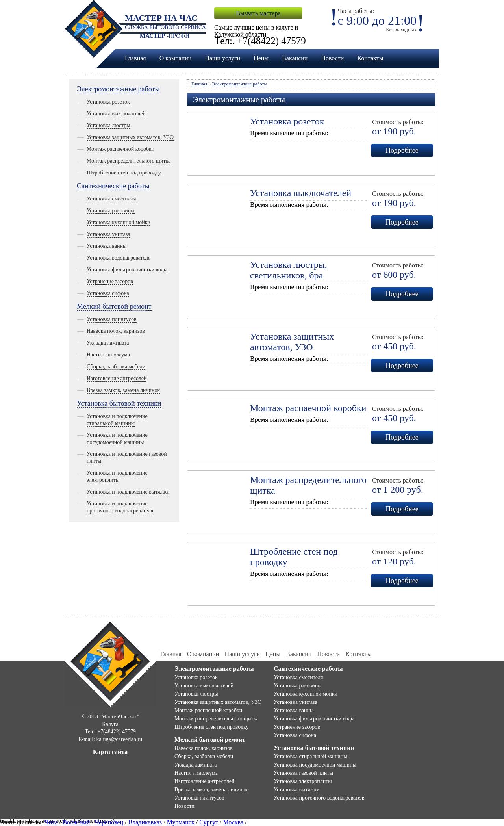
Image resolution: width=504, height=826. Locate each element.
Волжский (76, 822)
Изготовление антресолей (117, 378)
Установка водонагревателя (119, 258)
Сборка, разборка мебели (116, 367)
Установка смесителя (111, 199)
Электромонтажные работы (118, 89)
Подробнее (402, 150)
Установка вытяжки (297, 790)
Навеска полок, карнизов (116, 331)
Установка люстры (108, 125)
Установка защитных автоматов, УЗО (130, 137)
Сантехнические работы (113, 186)
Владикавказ (145, 822)
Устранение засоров (110, 281)
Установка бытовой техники (119, 403)
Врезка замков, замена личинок (123, 390)
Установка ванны (107, 246)
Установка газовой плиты (303, 773)
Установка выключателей (116, 114)
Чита (51, 822)
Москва (233, 822)
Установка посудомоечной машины (315, 765)
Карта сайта (110, 752)
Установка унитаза (108, 234)
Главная (135, 58)
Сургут (209, 822)
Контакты (370, 58)
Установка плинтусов (112, 319)
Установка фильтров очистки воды (127, 270)
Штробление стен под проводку (124, 173)
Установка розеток (108, 102)
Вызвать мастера (258, 13)
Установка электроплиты (303, 781)
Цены (261, 58)
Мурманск (181, 822)
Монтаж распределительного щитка (129, 161)
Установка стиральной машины (310, 756)
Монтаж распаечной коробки (120, 149)
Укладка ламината (108, 343)
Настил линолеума (108, 355)
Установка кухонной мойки (119, 222)
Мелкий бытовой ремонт (114, 306)
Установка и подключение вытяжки (128, 492)
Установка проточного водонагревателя (320, 798)
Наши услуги (222, 58)
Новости (332, 58)
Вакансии (295, 58)
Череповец (109, 822)
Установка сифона (108, 293)
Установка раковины (111, 211)
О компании (176, 58)
